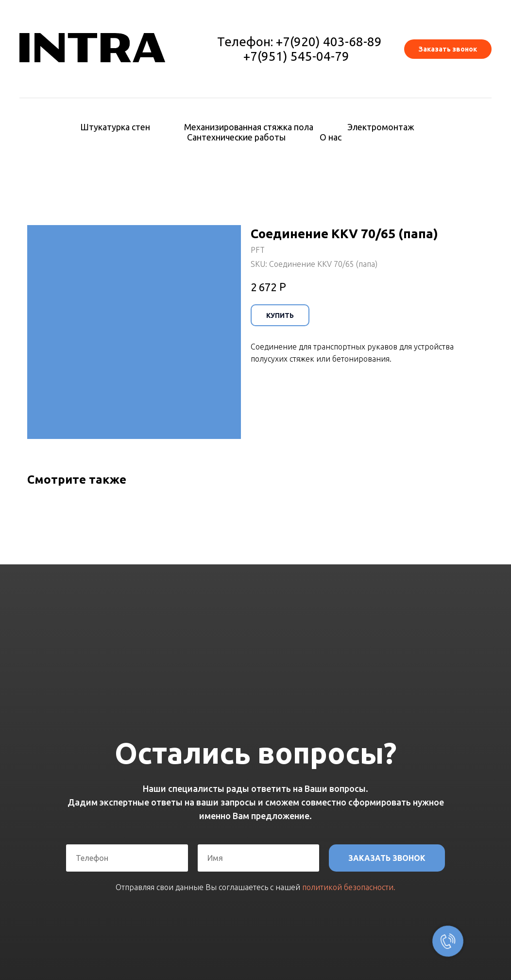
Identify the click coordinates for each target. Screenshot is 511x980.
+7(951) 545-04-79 (296, 56)
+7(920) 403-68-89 (329, 42)
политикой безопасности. (349, 887)
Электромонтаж (381, 127)
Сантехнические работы (236, 137)
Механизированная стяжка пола (249, 127)
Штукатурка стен (115, 127)
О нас (331, 137)
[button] (448, 49)
